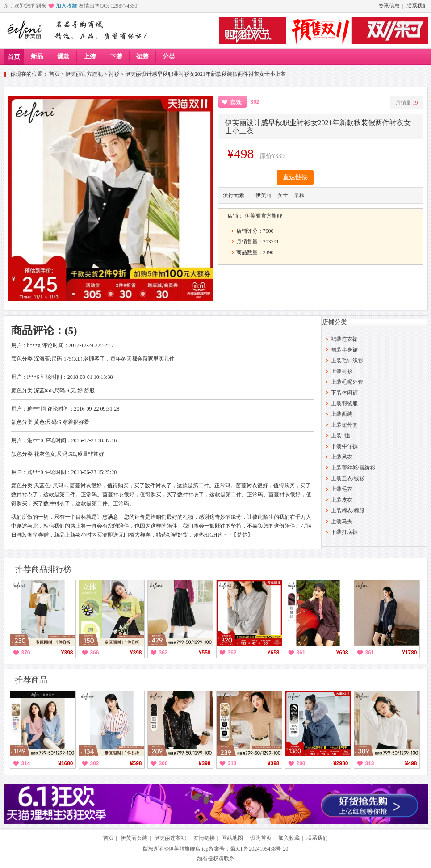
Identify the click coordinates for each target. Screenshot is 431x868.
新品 (37, 57)
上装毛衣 (342, 489)
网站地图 (232, 838)
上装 (90, 57)
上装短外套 (344, 425)
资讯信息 (389, 6)
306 (163, 763)
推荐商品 (31, 680)
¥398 (67, 653)
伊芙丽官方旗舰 (84, 74)
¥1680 (65, 763)
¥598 (136, 763)
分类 (169, 57)
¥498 (411, 763)
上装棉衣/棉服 (348, 511)
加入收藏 (67, 6)
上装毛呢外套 (347, 382)
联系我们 (417, 6)
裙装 (142, 57)
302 (95, 763)
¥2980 (341, 763)
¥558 (205, 653)
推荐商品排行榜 (43, 569)
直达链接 (295, 177)
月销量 (407, 103)
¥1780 (409, 653)
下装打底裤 (344, 532)
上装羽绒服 (344, 403)
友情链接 (204, 838)
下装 (116, 57)
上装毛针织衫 (347, 361)
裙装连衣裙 (344, 339)
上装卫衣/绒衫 (348, 478)
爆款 (63, 57)
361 (301, 653)
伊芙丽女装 (134, 838)
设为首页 (261, 838)
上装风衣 (342, 457)
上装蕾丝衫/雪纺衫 (353, 468)
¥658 (274, 653)
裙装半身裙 (344, 350)
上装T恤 (341, 436)
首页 (14, 57)
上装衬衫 (342, 371)
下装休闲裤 (344, 393)
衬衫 (114, 74)
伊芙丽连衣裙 (170, 838)
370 (26, 653)
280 (301, 763)
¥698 (342, 653)
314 (26, 763)
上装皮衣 (342, 500)
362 (163, 653)
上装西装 (342, 414)
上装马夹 (342, 521)
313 (232, 763)
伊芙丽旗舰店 (184, 849)
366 (95, 653)
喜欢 (236, 103)
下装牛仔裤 (344, 446)
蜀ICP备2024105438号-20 (259, 849)
